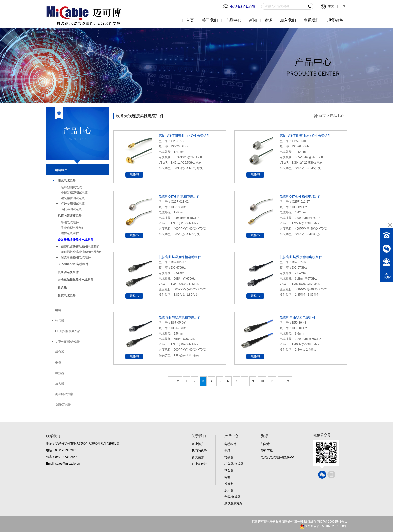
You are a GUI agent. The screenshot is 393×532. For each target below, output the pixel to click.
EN (342, 6)
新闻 (253, 20)
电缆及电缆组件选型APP (277, 457)
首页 (190, 20)
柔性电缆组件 (70, 233)
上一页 (175, 381)
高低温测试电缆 (71, 209)
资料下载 (267, 451)
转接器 (60, 321)
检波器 (60, 373)
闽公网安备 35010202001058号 (323, 526)
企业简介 (198, 444)
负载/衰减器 (63, 405)
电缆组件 (61, 170)
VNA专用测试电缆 (73, 204)
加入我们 (288, 20)
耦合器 (60, 352)
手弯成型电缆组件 (73, 228)
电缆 (58, 310)
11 (272, 381)
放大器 (60, 384)
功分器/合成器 (234, 464)
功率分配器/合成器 (68, 342)
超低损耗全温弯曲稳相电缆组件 (82, 252)
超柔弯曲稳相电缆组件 (76, 257)
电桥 (58, 363)
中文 (331, 6)
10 (262, 381)
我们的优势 (199, 451)
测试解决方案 (64, 394)
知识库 (265, 444)
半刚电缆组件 (70, 222)
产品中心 (337, 116)
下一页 (285, 381)
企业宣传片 (199, 464)
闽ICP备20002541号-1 (332, 522)
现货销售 (335, 20)
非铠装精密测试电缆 (74, 193)
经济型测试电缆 (71, 187)
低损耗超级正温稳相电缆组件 (80, 247)
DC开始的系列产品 (68, 331)
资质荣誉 (198, 457)
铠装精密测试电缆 (73, 198)
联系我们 (312, 20)
